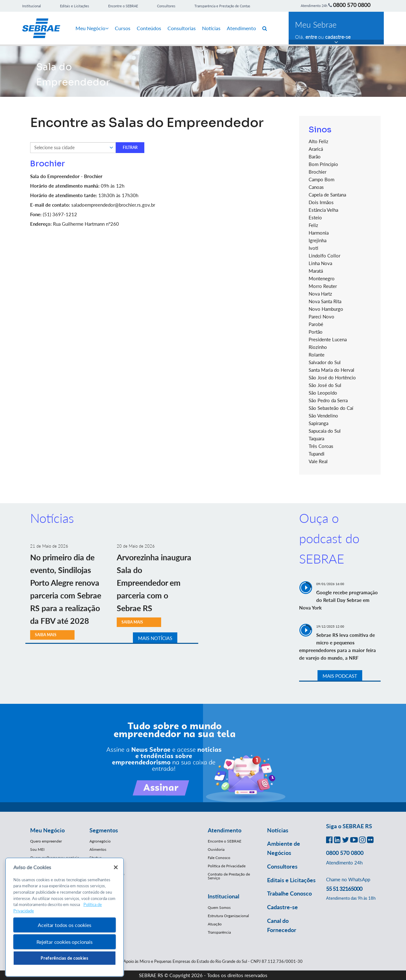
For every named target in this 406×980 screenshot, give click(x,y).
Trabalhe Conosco (289, 893)
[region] (65, 917)
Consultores (166, 6)
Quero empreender (46, 841)
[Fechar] (116, 867)
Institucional (32, 6)
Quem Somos (219, 907)
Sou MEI (37, 849)
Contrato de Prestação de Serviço (229, 876)
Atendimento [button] (225, 830)
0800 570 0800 (352, 5)
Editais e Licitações (75, 6)
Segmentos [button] (104, 830)
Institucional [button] (223, 896)
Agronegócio (100, 841)
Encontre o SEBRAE (123, 6)
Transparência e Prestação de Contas (222, 6)
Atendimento (241, 28)
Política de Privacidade (227, 866)
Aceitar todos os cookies (64, 925)
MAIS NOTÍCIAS (155, 638)
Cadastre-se (282, 907)
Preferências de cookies (64, 958)
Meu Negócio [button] (47, 830)
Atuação (215, 924)
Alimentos (98, 849)
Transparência (219, 932)
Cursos (123, 28)
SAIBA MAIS (132, 622)
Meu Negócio (92, 28)
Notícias (211, 28)
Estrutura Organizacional (228, 916)
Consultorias (182, 28)
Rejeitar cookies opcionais (65, 942)
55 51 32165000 (344, 889)
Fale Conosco (219, 858)
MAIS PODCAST (340, 676)
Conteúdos (149, 28)
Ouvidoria (216, 849)
